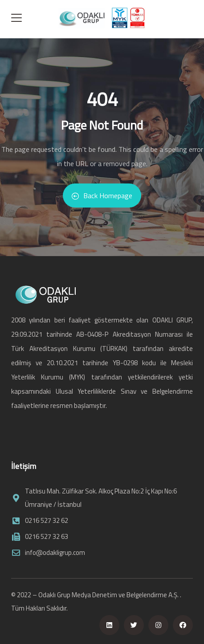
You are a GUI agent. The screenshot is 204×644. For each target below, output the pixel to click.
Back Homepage (102, 196)
